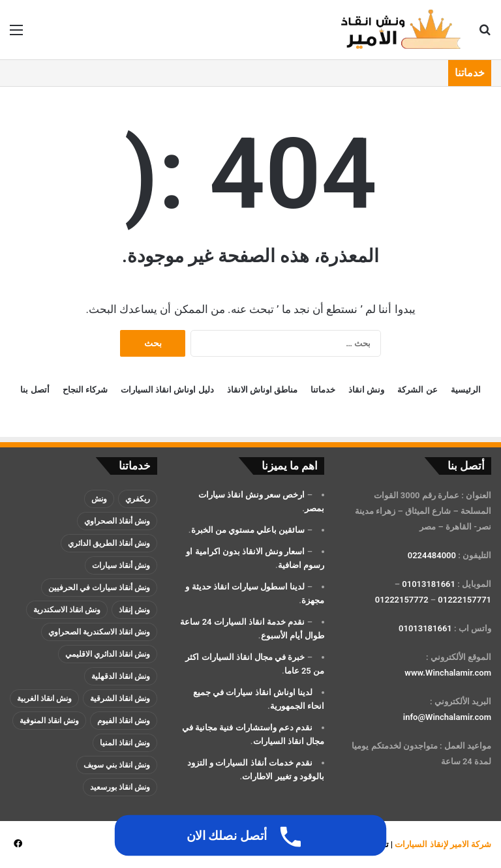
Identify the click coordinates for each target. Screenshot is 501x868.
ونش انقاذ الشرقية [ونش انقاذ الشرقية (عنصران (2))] (120, 698)
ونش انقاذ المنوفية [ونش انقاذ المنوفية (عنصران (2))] (49, 721)
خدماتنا (323, 390)
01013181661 (429, 584)
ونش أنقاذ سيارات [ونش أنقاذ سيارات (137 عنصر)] (121, 565)
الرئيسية (466, 390)
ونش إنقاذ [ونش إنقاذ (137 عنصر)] (134, 610)
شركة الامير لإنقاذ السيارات (443, 844)
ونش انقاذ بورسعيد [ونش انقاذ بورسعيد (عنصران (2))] (120, 787)
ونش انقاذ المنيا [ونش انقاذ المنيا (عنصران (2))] (125, 743)
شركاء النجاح (85, 390)
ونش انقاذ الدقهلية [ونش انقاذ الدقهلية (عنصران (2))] (121, 676)
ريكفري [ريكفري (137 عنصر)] (138, 499)
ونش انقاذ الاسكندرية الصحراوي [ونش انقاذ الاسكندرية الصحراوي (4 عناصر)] (99, 632)
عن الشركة (417, 390)
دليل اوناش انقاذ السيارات (167, 390)
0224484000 (432, 555)
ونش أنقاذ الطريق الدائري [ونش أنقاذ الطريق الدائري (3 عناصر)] (109, 543)
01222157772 (402, 600)
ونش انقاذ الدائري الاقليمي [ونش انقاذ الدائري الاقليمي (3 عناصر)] (108, 654)
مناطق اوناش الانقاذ (262, 390)
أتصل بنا (35, 390)
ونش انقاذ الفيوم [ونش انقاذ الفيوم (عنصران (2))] (124, 721)
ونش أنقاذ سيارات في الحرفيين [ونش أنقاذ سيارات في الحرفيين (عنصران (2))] (99, 588)
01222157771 (464, 600)
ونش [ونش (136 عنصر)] (99, 499)
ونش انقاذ (366, 390)
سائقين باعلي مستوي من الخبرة (248, 530)
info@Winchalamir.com (447, 717)
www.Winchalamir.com (448, 673)
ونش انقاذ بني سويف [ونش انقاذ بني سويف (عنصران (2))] (117, 765)
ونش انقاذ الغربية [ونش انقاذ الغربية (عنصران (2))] (44, 698)
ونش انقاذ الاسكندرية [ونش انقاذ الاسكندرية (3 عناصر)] (67, 610)
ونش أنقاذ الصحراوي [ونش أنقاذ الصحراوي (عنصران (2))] (117, 521)
